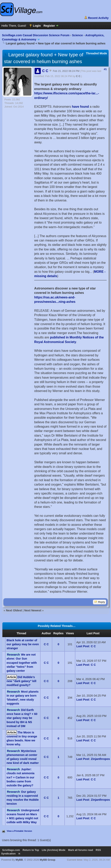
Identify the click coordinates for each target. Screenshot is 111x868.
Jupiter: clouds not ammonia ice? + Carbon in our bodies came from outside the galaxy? (20, 777)
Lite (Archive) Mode (54, 850)
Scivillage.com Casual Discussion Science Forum (36, 35)
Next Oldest (14, 610)
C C (78, 76)
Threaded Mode (96, 53)
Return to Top (31, 850)
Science (77, 35)
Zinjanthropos (100, 759)
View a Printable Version (19, 831)
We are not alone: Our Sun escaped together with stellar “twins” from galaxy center (22, 663)
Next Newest (33, 610)
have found (80, 107)
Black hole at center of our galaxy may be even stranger (23, 644)
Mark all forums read (80, 850)
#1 (105, 69)
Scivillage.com (11, 850)
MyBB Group (48, 860)
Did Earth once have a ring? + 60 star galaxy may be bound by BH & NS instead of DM (22, 718)
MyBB (19, 860)
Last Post (83, 646)
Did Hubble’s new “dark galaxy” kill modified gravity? (21, 681)
